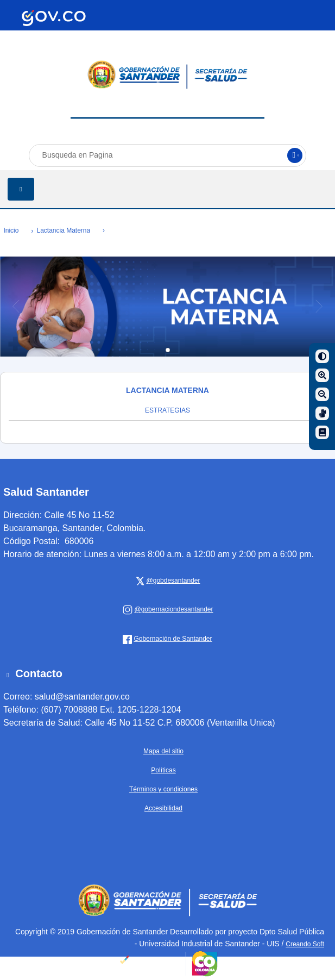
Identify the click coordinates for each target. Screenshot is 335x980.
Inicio (11, 230)
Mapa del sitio (163, 751)
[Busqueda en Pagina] (168, 155)
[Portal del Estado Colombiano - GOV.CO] (54, 18)
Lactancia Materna (63, 230)
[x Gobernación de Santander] (172, 580)
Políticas (163, 770)
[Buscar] (295, 155)
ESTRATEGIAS (167, 410)
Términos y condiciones (163, 789)
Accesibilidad (163, 808)
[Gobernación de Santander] (172, 609)
